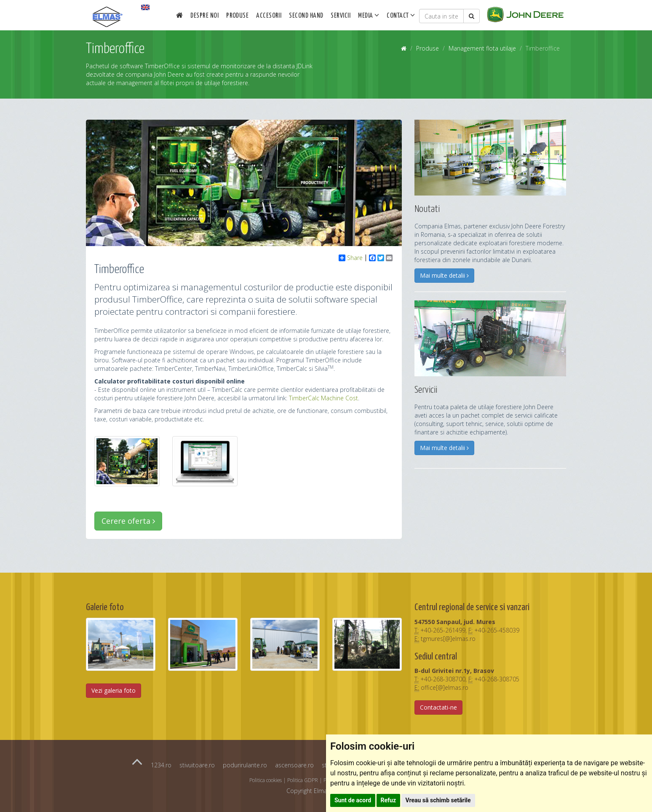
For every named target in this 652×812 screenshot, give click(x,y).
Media (369, 15)
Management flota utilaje (482, 48)
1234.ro (161, 765)
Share (351, 258)
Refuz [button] (389, 800)
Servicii (341, 16)
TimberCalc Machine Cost (323, 398)
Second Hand (306, 16)
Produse (237, 16)
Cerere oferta (128, 521)
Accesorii (269, 16)
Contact (401, 15)
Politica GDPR (303, 780)
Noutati (427, 209)
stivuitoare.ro (197, 765)
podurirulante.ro (245, 765)
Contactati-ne (438, 707)
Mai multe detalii (444, 275)
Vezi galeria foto (114, 690)
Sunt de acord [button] (353, 800)
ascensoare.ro (294, 765)
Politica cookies (266, 780)
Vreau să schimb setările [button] (438, 800)
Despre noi (204, 16)
